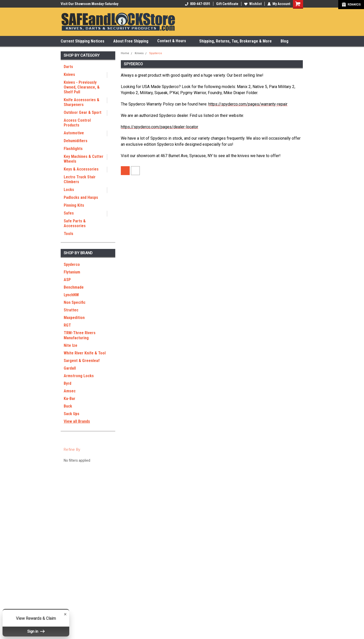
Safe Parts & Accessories (75, 223)
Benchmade (74, 287)
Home (125, 53)
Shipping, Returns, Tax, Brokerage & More (235, 41)
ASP (67, 280)
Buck (68, 406)
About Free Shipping (131, 41)
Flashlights (73, 149)
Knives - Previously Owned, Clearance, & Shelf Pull (82, 87)
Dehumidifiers (76, 141)
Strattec (71, 310)
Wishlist (253, 4)
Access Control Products (77, 123)
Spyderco (72, 264)
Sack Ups (72, 414)
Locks (69, 190)
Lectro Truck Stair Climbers (80, 179)
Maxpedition (74, 318)
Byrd (67, 383)
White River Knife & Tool (85, 353)
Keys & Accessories (81, 169)
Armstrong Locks (79, 376)
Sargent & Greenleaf (82, 361)
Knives (69, 74)
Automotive (74, 133)
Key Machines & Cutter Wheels (84, 159)
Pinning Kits (74, 205)
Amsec (70, 391)
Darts (68, 67)
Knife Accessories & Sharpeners (82, 102)
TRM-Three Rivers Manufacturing (80, 335)
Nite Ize (71, 345)
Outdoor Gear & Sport (83, 112)
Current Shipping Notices (83, 41)
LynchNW (71, 295)
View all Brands (77, 421)
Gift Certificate (227, 4)
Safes (69, 213)
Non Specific (75, 302)
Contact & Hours (174, 41)
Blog (285, 41)
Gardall (70, 368)
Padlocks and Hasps (81, 197)
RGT (67, 325)
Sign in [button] (36, 631)
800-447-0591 (198, 4)
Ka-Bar (70, 399)
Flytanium (72, 272)
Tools (69, 234)
